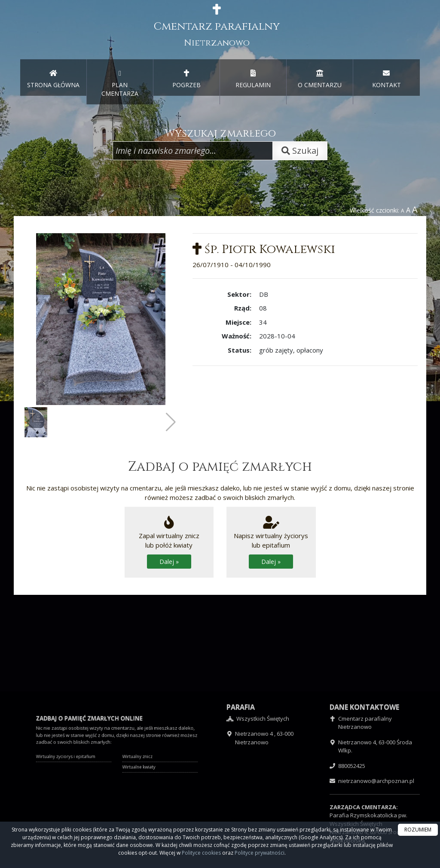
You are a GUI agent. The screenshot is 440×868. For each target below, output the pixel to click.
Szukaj (300, 151)
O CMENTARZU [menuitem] (320, 79)
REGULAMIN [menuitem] (253, 79)
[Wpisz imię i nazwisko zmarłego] (193, 151)
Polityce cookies (201, 853)
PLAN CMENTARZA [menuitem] (120, 83)
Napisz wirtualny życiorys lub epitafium (271, 542)
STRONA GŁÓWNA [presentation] (53, 79)
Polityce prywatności (260, 853)
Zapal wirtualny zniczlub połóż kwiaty (169, 542)
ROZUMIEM (418, 830)
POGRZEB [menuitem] (186, 79)
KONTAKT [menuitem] (387, 79)
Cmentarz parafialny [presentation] (217, 26)
